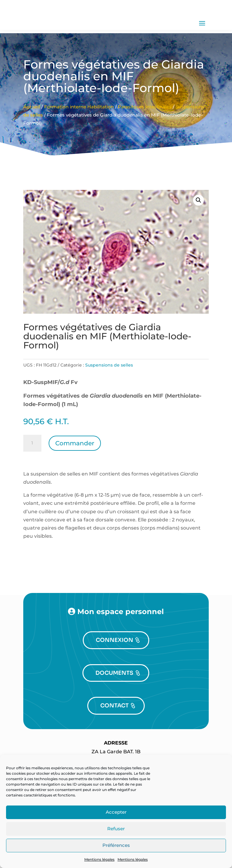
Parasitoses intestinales (145, 122)
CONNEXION (114, 655)
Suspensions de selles (109, 380)
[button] (198, 216)
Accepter (116, 812)
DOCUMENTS (114, 688)
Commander (75, 459)
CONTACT (114, 721)
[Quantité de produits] (32, 459)
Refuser (116, 829)
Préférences (116, 845)
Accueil (32, 122)
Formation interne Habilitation (79, 122)
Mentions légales (99, 859)
